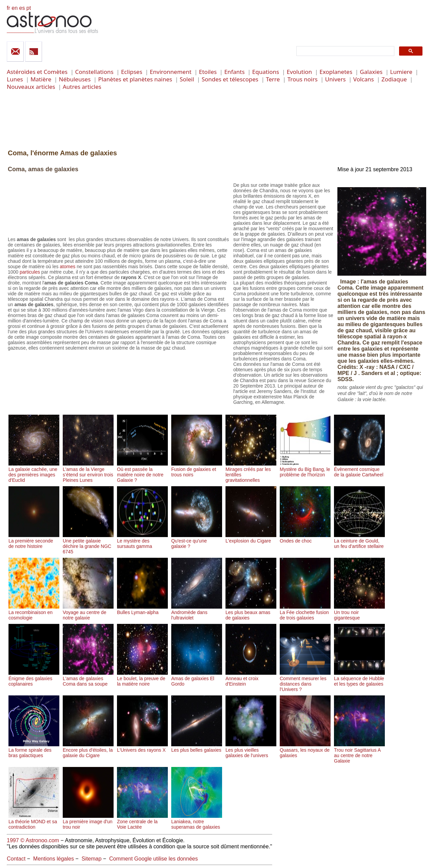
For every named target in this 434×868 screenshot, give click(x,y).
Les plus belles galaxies (197, 747)
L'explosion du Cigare (251, 538)
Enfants (234, 72)
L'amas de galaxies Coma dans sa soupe (88, 678)
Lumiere (401, 72)
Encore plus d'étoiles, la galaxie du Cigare (88, 750)
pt (29, 8)
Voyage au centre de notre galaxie (88, 612)
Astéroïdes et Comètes (37, 72)
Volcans (364, 79)
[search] (345, 51)
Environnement (171, 72)
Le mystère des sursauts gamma (142, 541)
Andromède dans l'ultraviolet (197, 612)
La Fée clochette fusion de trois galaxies (305, 612)
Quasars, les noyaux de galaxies (305, 750)
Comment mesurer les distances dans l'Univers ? (305, 681)
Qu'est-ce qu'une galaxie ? (197, 541)
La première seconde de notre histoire (34, 541)
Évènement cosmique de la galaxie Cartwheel (359, 469)
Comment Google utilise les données (153, 859)
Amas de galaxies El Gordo (197, 678)
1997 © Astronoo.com (33, 840)
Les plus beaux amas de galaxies (251, 612)
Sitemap (92, 859)
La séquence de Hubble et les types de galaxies (359, 678)
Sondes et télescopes (230, 79)
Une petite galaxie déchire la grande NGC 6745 (88, 544)
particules (30, 272)
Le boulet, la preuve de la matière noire (142, 678)
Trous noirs (303, 79)
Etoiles (208, 72)
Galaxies (371, 72)
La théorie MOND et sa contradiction (34, 822)
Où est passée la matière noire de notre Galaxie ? (142, 472)
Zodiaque (394, 79)
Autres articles (82, 87)
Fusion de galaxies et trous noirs (197, 469)
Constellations (94, 72)
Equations (266, 72)
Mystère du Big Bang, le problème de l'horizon (305, 469)
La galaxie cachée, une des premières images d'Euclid (34, 472)
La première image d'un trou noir (88, 822)
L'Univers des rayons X (142, 747)
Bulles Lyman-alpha (142, 610)
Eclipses (132, 72)
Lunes (15, 79)
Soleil (187, 79)
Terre (273, 79)
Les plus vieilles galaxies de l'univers (251, 750)
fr (8, 8)
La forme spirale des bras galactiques (34, 750)
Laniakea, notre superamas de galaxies (197, 822)
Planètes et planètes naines (135, 79)
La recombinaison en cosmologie (34, 612)
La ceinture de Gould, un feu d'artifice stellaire (359, 541)
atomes (67, 267)
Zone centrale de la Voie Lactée (142, 822)
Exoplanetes (336, 72)
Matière (41, 79)
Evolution (299, 72)
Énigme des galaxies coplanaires (34, 678)
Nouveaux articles (31, 87)
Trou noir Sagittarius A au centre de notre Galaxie (359, 753)
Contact (16, 859)
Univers (336, 79)
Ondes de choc (305, 538)
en (15, 8)
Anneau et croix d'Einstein (251, 678)
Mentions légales (54, 859)
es (22, 8)
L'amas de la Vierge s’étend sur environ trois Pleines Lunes (88, 472)
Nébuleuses (75, 79)
